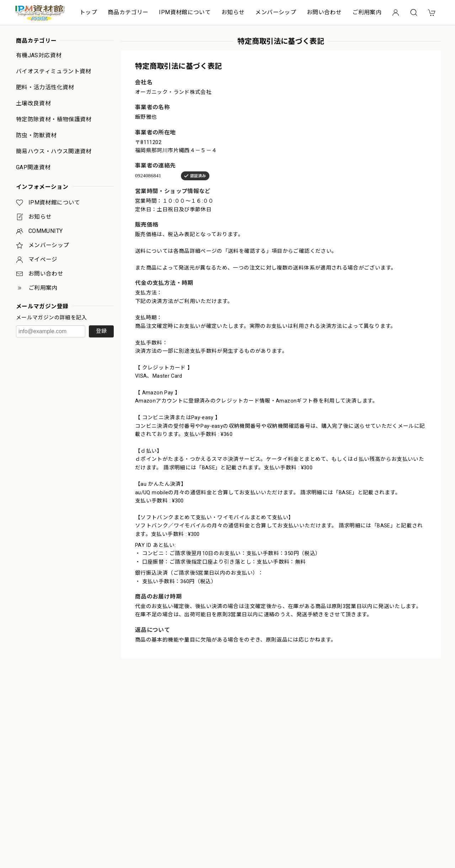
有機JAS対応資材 (39, 55)
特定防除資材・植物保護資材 (54, 119)
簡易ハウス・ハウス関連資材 (54, 151)
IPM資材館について (185, 12)
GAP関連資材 (33, 167)
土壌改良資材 (33, 103)
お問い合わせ (324, 12)
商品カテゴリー (128, 12)
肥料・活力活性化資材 (45, 87)
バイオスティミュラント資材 (54, 71)
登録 (101, 331)
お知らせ (233, 12)
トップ (88, 12)
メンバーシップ (276, 12)
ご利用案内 (367, 12)
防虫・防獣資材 (36, 135)
